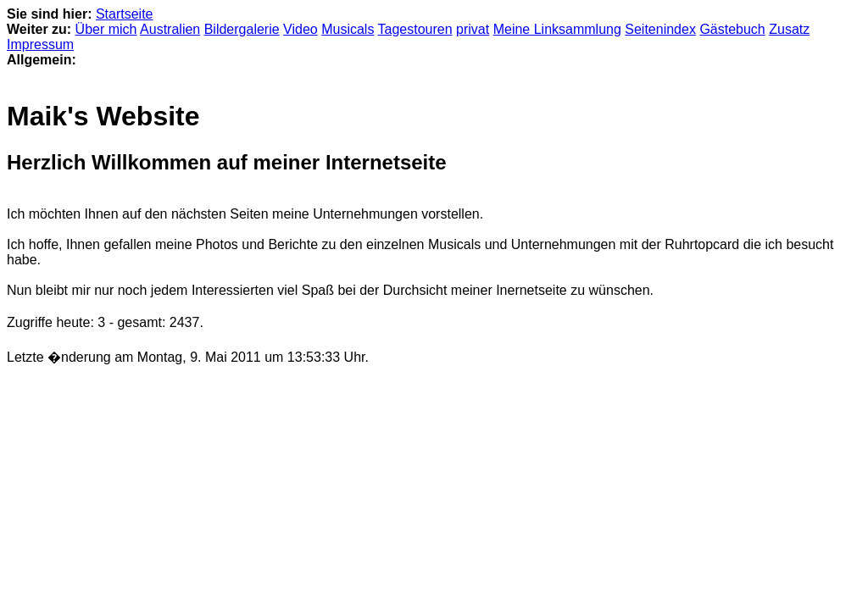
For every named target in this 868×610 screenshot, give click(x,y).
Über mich (106, 29)
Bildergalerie (242, 29)
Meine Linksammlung (557, 29)
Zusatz (789, 29)
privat (473, 29)
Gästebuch (732, 29)
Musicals (348, 29)
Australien (170, 29)
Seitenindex (660, 29)
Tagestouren (415, 29)
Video (300, 29)
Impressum (40, 44)
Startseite (125, 14)
